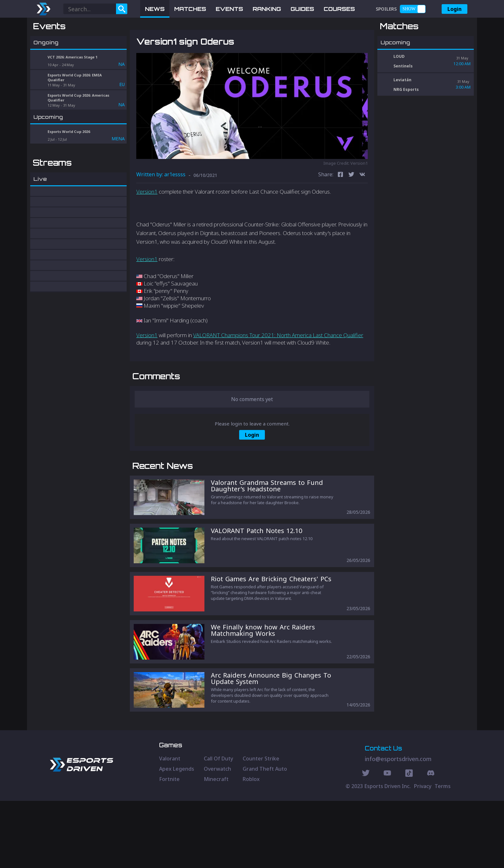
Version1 (147, 225)
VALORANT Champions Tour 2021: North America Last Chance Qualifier (278, 368)
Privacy (423, 853)
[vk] (362, 209)
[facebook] (340, 209)
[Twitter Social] (366, 841)
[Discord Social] (409, 841)
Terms (443, 853)
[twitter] (351, 209)
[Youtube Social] (387, 841)
